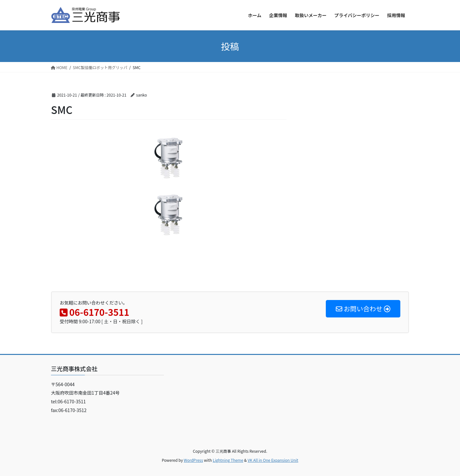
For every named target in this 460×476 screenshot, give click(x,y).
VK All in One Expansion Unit (273, 460)
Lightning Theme (228, 460)
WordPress (194, 460)
